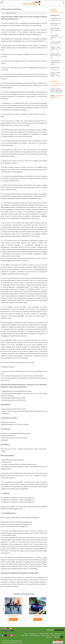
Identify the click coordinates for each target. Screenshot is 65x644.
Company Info (33, 634)
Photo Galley (25, 635)
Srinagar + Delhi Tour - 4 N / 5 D (55, 68)
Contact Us (50, 637)
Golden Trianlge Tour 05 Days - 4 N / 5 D (56, 30)
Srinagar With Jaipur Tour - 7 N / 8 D (56, 43)
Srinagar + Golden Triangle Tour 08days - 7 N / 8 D (55, 74)
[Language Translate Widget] (8, 631)
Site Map (57, 637)
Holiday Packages (44, 634)
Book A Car (35, 616)
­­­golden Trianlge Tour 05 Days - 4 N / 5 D (56, 56)
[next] (45, 609)
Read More (13, 619)
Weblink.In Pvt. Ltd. (18, 643)
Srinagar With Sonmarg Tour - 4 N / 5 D (56, 37)
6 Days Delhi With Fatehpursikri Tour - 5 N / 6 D (56, 62)
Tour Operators (13, 616)
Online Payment (46, 635)
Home (3, 13)
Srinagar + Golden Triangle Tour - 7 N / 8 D (56, 49)
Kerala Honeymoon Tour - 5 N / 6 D (56, 24)
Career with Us (58, 634)
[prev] (3, 609)
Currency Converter (57, 635)
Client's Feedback (35, 635)
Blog (52, 634)
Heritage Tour (55, 15)
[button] (56, 96)
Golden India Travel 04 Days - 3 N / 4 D (56, 19)
